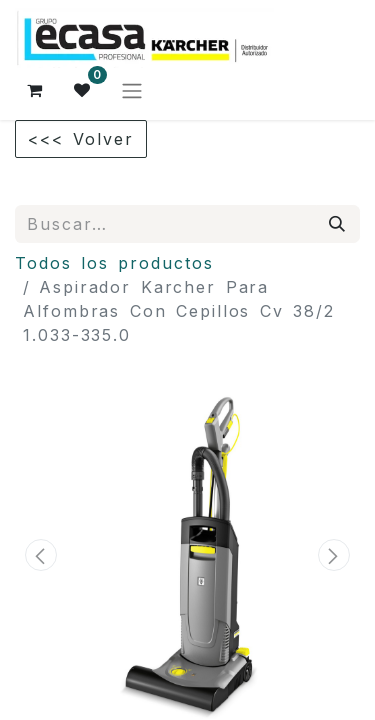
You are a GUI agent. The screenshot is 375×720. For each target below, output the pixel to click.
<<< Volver (81, 139)
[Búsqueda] (338, 224)
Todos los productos (114, 263)
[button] (41, 555)
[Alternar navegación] (132, 90)
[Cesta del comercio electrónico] (35, 90)
